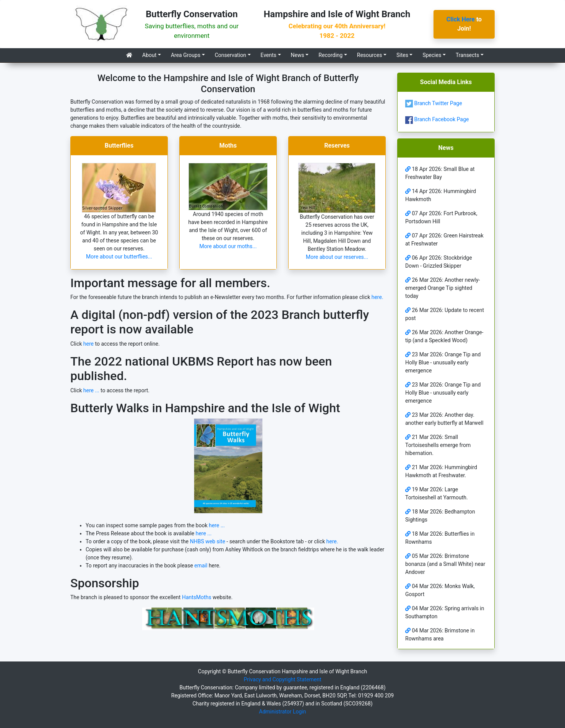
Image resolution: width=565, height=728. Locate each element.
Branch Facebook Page (437, 119)
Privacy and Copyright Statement (282, 679)
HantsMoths (197, 597)
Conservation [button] (231, 55)
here (88, 344)
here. (377, 297)
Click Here (461, 19)
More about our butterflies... (119, 257)
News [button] (298, 55)
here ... (91, 390)
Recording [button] (330, 55)
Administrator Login (283, 712)
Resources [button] (370, 55)
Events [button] (269, 55)
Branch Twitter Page (434, 103)
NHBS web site (208, 541)
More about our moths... (228, 246)
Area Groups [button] (186, 55)
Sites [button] (402, 55)
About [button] (149, 55)
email (201, 565)
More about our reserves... (337, 257)
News (446, 148)
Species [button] (432, 55)
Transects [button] (467, 55)
